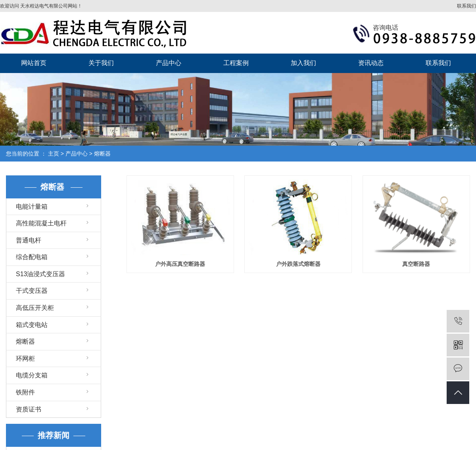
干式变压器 (32, 291)
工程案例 (236, 63)
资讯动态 (371, 63)
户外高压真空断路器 (180, 264)
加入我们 (303, 63)
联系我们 (466, 6)
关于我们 (101, 63)
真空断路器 (416, 264)
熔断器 (102, 154)
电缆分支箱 (32, 375)
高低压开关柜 (35, 308)
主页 (54, 154)
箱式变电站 (32, 325)
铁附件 (25, 392)
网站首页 (34, 63)
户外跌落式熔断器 (298, 264)
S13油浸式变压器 (40, 274)
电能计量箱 (32, 207)
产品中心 (169, 63)
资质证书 (29, 409)
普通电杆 (29, 240)
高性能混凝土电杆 (41, 223)
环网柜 (25, 359)
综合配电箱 (32, 257)
